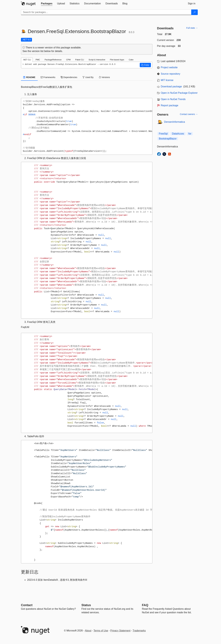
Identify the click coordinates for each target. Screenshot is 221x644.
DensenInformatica (174, 122)
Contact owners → (189, 114)
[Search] (194, 12)
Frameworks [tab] (48, 77)
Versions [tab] (104, 77)
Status (86, 605)
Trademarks (139, 631)
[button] (145, 65)
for (190, 134)
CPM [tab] (68, 60)
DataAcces (178, 134)
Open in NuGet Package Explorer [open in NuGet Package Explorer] (179, 93)
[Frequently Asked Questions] (145, 605)
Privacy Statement (120, 631)
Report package (170, 105)
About (88, 631)
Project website (169, 67)
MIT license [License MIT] (167, 80)
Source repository (171, 74)
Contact (27, 605)
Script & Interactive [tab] (97, 60)
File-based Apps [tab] (117, 60)
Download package (171, 86)
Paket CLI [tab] (80, 60)
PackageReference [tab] (53, 60)
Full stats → (192, 28)
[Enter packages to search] (106, 12)
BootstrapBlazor (168, 139)
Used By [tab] (88, 77)
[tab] (47, 4)
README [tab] (29, 77)
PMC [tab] (38, 60)
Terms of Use (101, 631)
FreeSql (163, 134)
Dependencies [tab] (69, 77)
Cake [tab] (131, 60)
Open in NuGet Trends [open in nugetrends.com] (173, 99)
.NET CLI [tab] (27, 60)
